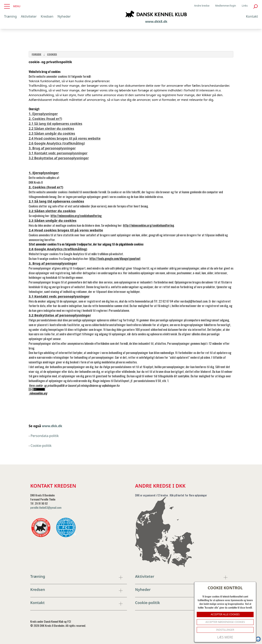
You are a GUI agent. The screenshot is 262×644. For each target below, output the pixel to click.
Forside (37, 54)
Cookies (52, 54)
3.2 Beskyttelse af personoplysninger (59, 158)
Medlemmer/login (226, 6)
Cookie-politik (41, 446)
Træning (10, 16)
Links (245, 6)
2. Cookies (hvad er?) (45, 119)
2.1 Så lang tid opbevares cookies (55, 124)
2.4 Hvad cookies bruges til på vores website (65, 138)
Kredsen (47, 16)
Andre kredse (202, 6)
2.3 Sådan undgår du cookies (52, 133)
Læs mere (225, 637)
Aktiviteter (29, 16)
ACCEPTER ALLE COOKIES (225, 614)
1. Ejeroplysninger (43, 114)
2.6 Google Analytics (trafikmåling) (57, 143)
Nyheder (64, 16)
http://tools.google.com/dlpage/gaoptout (115, 258)
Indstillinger (225, 630)
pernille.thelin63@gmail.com (46, 507)
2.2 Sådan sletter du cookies (51, 129)
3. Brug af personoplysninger (52, 148)
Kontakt (252, 16)
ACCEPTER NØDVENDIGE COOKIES (225, 622)
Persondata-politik (45, 436)
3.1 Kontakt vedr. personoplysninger (58, 153)
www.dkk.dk (52, 426)
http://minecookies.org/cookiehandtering (76, 216)
